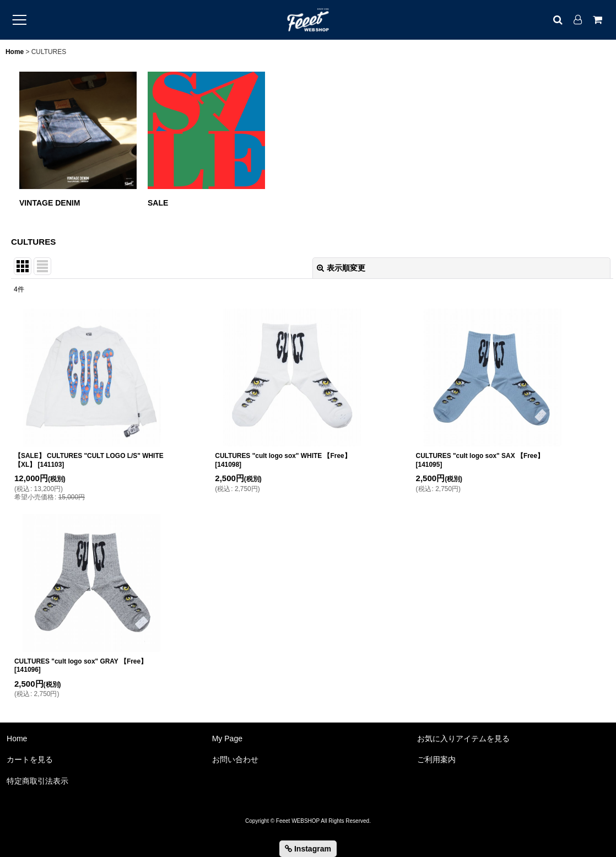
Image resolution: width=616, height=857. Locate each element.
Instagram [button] (308, 849)
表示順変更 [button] (341, 268)
